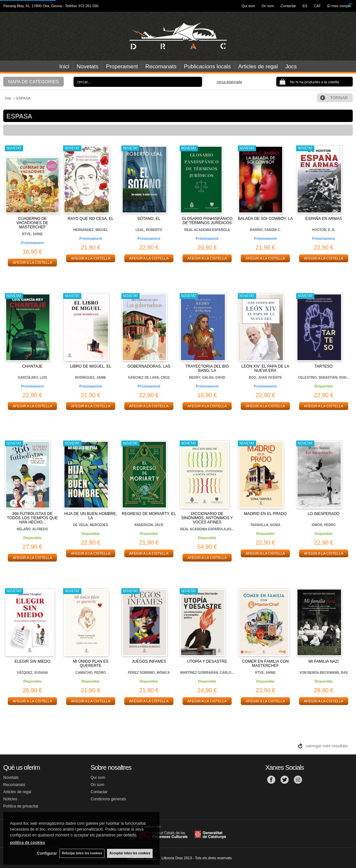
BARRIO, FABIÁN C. (265, 230)
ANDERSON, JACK (149, 525)
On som (268, 6)
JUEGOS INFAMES (149, 661)
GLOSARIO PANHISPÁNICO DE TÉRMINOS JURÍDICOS (207, 221)
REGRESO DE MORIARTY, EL (149, 514)
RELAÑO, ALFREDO (33, 529)
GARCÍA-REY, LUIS (32, 378)
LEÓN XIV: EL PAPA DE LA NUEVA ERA (265, 368)
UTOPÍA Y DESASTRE (207, 661)
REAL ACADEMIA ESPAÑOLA (207, 230)
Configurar (46, 853)
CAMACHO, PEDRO (91, 673)
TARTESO (324, 366)
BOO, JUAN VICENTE (266, 378)
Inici (64, 67)
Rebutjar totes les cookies (81, 853)
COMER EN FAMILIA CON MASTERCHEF (265, 664)
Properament (122, 67)
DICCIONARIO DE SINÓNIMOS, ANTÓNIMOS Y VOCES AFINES (207, 518)
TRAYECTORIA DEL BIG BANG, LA (207, 368)
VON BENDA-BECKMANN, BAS (323, 673)
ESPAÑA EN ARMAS (323, 219)
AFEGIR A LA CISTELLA (32, 263)
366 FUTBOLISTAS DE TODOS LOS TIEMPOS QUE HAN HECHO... (32, 518)
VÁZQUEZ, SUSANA (33, 673)
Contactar (288, 6)
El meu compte (339, 6)
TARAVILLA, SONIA (265, 525)
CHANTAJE (32, 366)
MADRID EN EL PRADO (265, 514)
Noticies (10, 799)
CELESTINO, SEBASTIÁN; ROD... (324, 378)
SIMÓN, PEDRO (323, 525)
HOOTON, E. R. (324, 230)
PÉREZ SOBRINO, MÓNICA (149, 673)
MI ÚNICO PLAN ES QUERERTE (91, 664)
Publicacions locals (207, 67)
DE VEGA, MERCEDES (91, 525)
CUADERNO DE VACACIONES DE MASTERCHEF (33, 223)
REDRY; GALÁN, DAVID (207, 378)
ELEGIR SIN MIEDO (32, 661)
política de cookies (27, 842)
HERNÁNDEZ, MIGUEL (91, 230)
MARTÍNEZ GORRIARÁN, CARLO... (207, 673)
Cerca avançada (229, 82)
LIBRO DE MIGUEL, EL (91, 366)
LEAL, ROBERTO (149, 230)
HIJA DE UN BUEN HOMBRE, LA (90, 516)
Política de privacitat (21, 806)
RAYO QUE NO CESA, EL (91, 219)
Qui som (248, 6)
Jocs (291, 67)
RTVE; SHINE (32, 234)
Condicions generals (109, 799)
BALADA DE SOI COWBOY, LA (265, 219)
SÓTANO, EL (149, 219)
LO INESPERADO (323, 514)
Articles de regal (258, 67)
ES (305, 6)
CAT (317, 6)
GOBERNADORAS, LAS (149, 366)
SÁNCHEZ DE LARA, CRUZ (149, 378)
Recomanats (161, 67)
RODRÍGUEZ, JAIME (90, 378)
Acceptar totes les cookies (130, 853)
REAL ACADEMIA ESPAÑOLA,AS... (207, 529)
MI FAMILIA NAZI (324, 661)
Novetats (87, 67)
